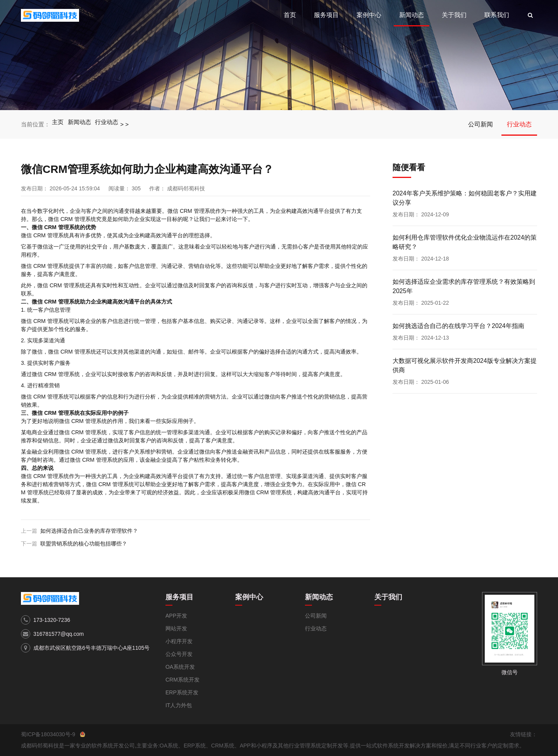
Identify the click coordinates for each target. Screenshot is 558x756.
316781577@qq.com (59, 634)
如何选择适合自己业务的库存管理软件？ (89, 531)
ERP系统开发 (182, 692)
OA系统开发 (180, 667)
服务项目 (326, 15)
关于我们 (454, 15)
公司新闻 (480, 124)
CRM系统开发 (183, 680)
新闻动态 (412, 15)
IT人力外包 (179, 705)
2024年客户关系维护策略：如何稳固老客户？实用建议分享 (465, 198)
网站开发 (176, 628)
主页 (58, 124)
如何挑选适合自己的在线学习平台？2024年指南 (458, 326)
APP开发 (176, 616)
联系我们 (497, 15)
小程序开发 (179, 641)
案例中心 (369, 15)
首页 (290, 15)
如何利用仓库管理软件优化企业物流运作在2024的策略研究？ (465, 242)
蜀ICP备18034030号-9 (48, 734)
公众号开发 (179, 654)
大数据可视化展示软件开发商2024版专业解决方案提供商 (465, 365)
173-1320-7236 (52, 620)
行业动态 (108, 124)
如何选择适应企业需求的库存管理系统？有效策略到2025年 (464, 286)
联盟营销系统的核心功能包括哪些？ (84, 544)
